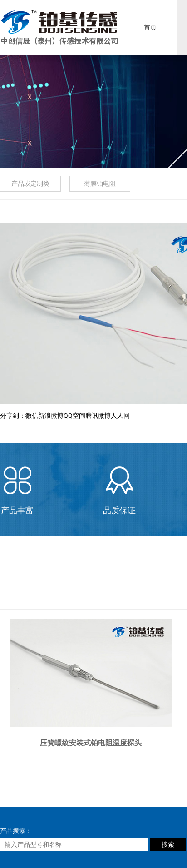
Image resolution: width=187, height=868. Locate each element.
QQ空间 (74, 416)
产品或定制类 (30, 184)
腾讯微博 (98, 416)
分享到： (13, 416)
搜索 (168, 844)
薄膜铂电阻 (100, 184)
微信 (32, 416)
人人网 (120, 416)
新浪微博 (51, 416)
